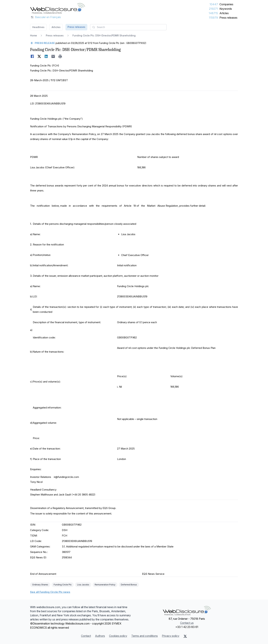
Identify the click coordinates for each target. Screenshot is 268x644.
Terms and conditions (145, 636)
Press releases (228, 18)
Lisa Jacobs (83, 585)
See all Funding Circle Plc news (50, 592)
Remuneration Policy (105, 585)
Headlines (38, 27)
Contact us (187, 623)
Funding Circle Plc (63, 585)
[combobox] (128, 27)
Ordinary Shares (40, 585)
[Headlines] (58, 8)
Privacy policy (171, 636)
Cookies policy (118, 636)
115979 (213, 18)
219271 (213, 9)
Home (33, 35)
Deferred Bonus (129, 585)
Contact (86, 636)
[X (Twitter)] (185, 636)
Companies (226, 4)
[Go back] (42, 43)
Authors (100, 636)
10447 (214, 4)
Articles (224, 13)
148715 (213, 13)
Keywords (226, 9)
